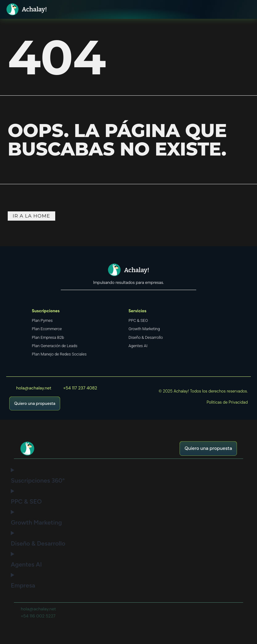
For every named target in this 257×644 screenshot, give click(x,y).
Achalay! (36, 10)
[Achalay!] (13, 10)
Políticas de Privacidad (227, 404)
